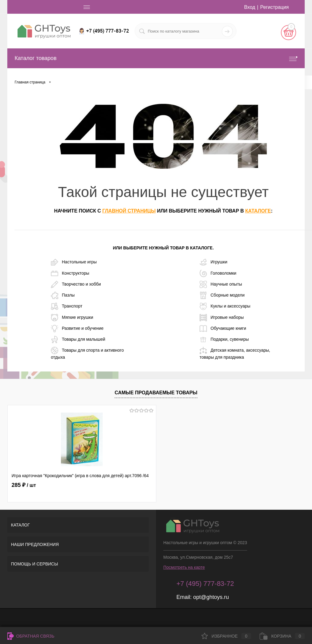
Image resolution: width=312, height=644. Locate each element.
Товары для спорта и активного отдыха (87, 353)
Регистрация (275, 7)
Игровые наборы (222, 318)
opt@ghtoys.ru (211, 597)
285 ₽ (24, 485)
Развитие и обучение (77, 329)
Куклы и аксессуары (225, 306)
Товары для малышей (78, 340)
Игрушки (213, 262)
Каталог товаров (156, 58)
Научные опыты (221, 284)
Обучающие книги (223, 329)
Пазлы (63, 295)
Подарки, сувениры (224, 340)
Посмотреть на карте (184, 567)
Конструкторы (70, 273)
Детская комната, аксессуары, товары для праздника (235, 353)
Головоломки (218, 273)
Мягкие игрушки (72, 318)
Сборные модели (222, 295)
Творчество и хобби (76, 284)
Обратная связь (31, 636)
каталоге (258, 211)
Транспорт (67, 306)
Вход (250, 7)
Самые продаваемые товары (156, 393)
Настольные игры (74, 262)
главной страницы (129, 211)
